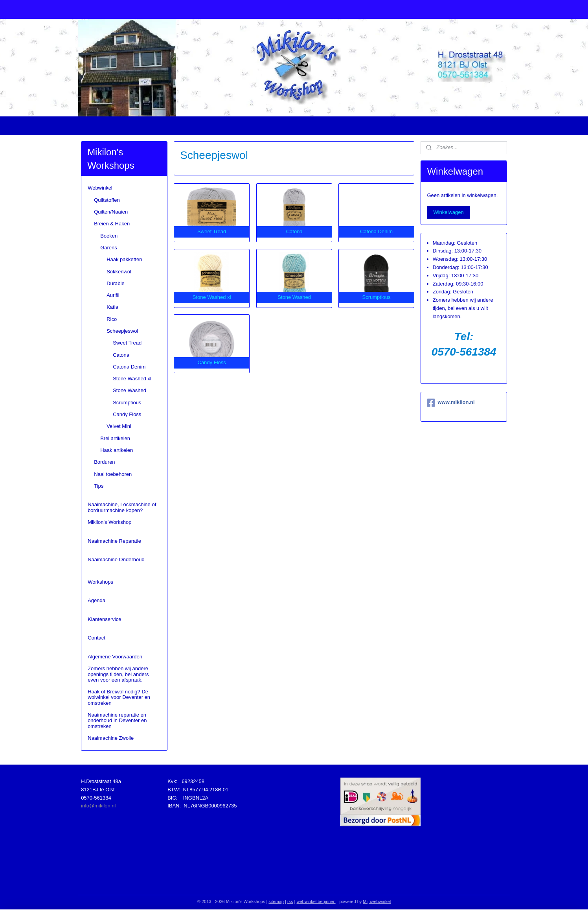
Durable (116, 283)
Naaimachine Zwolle (111, 738)
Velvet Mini (119, 426)
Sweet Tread (127, 343)
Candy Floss (127, 414)
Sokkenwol (119, 272)
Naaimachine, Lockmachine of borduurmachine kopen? (122, 507)
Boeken (109, 236)
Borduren (104, 462)
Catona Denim (129, 367)
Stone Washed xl (132, 379)
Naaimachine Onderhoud (116, 559)
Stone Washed (130, 390)
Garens (109, 248)
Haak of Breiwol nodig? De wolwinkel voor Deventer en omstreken (119, 697)
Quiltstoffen (107, 200)
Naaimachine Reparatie (114, 541)
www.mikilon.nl (451, 403)
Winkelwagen (448, 212)
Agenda (96, 600)
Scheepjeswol (122, 331)
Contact (96, 638)
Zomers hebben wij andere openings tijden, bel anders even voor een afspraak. (118, 674)
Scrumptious (127, 403)
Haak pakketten (124, 259)
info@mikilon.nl (98, 806)
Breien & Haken (112, 224)
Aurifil (113, 295)
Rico (112, 319)
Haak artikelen (117, 450)
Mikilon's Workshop (109, 522)
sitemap (276, 901)
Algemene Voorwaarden (115, 657)
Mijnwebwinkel (377, 901)
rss (290, 901)
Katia (112, 307)
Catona (121, 355)
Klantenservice (104, 619)
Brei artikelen (115, 438)
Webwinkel (100, 188)
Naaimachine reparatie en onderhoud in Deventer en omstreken (117, 721)
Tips (99, 486)
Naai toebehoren (113, 474)
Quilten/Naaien (111, 212)
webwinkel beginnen (316, 901)
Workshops (100, 582)
